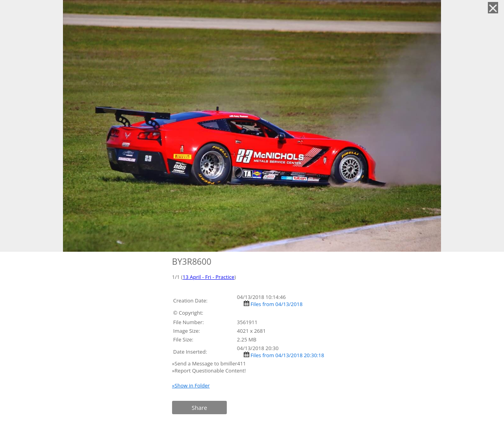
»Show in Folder (191, 385)
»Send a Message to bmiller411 (210, 363)
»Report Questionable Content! (209, 371)
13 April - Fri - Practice (209, 277)
